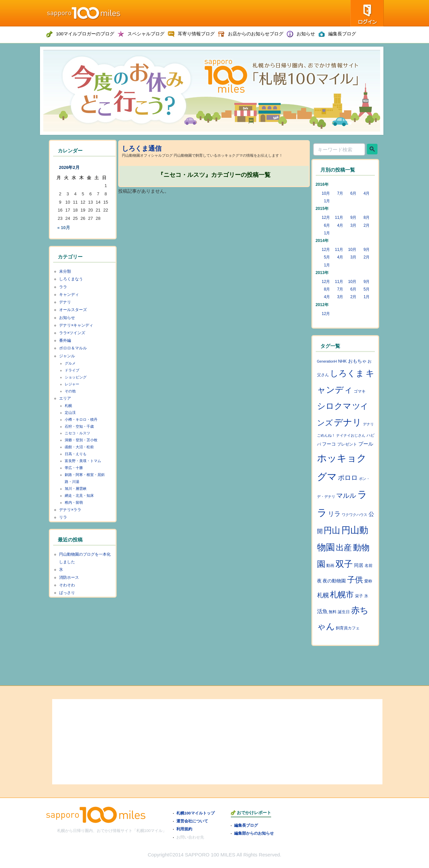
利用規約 (184, 829)
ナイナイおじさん (351, 435)
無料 (333, 612)
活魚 (322, 611)
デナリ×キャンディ (76, 325)
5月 (327, 257)
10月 (326, 193)
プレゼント (347, 444)
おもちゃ (357, 361)
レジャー (72, 384)
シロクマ (334, 406)
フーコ (329, 444)
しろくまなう (71, 279)
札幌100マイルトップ (196, 813)
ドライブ (72, 370)
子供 (355, 580)
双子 (344, 564)
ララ (63, 287)
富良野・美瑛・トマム (83, 461)
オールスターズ (73, 310)
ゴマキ (360, 391)
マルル (346, 495)
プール (366, 444)
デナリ (65, 302)
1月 (327, 201)
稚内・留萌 (74, 502)
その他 (70, 391)
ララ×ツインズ (72, 333)
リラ (63, 517)
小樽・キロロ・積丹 (81, 419)
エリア (65, 398)
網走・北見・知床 (79, 495)
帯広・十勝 (74, 468)
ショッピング (76, 377)
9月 (354, 217)
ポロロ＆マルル (73, 348)
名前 (369, 566)
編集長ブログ (246, 825)
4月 (367, 193)
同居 (359, 565)
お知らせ (67, 318)
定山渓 (70, 413)
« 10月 (64, 228)
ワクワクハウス (355, 515)
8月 (367, 217)
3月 (354, 225)
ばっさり (67, 593)
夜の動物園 (334, 581)
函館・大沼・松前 (79, 447)
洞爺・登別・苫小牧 (81, 440)
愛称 (368, 581)
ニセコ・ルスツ (77, 433)
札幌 (68, 406)
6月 (354, 193)
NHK (342, 361)
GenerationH (327, 361)
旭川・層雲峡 (76, 489)
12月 (326, 217)
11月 (339, 217)
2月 (367, 225)
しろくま (347, 373)
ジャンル (67, 356)
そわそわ (67, 585)
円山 (332, 530)
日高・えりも (76, 454)
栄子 (359, 596)
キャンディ (69, 295)
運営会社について (192, 821)
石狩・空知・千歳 (79, 426)
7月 (340, 193)
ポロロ (348, 478)
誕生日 (344, 612)
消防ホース (69, 577)
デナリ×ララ (70, 510)
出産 (344, 548)
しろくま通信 (142, 148)
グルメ (70, 363)
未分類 (65, 271)
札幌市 (342, 595)
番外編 (65, 340)
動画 (330, 566)
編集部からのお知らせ (254, 833)
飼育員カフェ (348, 628)
